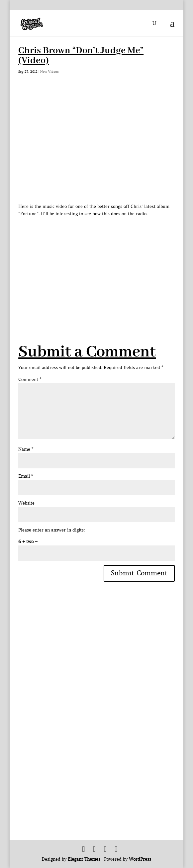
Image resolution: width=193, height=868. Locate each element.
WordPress (140, 859)
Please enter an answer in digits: (52, 530)
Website (26, 503)
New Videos (49, 72)
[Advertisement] (105, 264)
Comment (30, 380)
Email (26, 476)
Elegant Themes (84, 859)
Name (26, 449)
